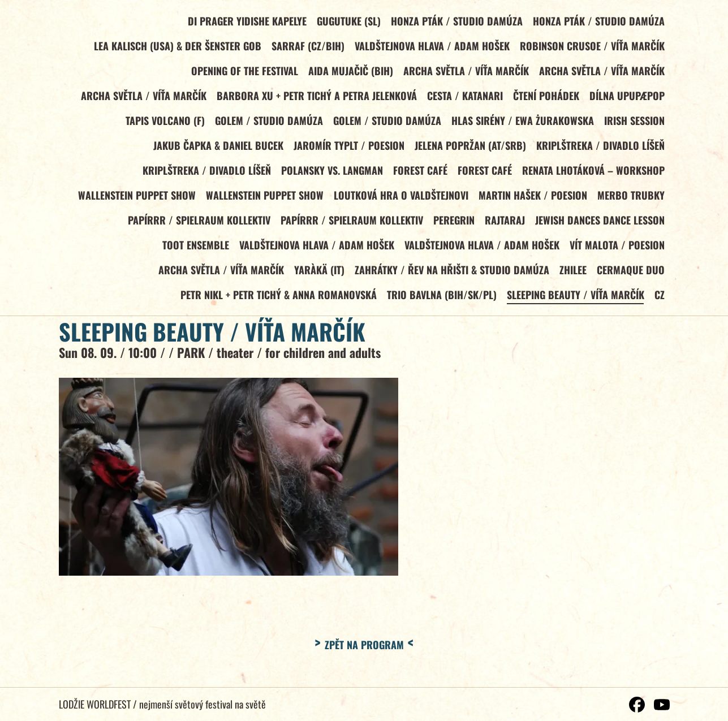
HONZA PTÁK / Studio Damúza (456, 21)
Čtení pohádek (545, 97)
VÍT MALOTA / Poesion (617, 249)
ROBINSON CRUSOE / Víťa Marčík (592, 47)
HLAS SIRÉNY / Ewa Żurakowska (522, 123)
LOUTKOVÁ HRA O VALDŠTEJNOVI (399, 199)
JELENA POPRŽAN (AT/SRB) (469, 148)
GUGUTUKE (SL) (347, 21)
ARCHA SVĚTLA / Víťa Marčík (465, 72)
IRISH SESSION (634, 123)
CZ (659, 300)
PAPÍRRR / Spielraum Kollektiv (197, 224)
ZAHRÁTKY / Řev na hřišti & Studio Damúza (450, 275)
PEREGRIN (452, 224)
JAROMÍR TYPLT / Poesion (347, 148)
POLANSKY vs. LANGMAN (330, 174)
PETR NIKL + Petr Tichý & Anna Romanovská (277, 300)
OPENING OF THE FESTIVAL (243, 72)
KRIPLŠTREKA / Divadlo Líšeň (600, 148)
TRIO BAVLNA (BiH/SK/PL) (440, 300)
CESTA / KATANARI (463, 97)
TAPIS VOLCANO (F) (163, 123)
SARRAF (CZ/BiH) (306, 47)
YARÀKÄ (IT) (318, 275)
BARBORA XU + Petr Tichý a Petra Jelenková (315, 97)
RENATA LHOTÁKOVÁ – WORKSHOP (593, 174)
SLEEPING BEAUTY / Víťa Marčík (574, 300)
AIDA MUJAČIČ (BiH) (349, 72)
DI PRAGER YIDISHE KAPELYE (245, 21)
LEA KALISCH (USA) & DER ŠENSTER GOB (176, 47)
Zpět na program (364, 650)
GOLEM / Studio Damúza (267, 123)
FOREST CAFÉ (419, 174)
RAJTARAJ (504, 224)
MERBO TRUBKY (630, 199)
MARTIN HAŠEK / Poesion (532, 199)
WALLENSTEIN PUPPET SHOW (135, 199)
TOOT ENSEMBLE (194, 249)
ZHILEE (572, 275)
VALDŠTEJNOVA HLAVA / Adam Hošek (431, 47)
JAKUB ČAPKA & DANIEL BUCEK (217, 148)
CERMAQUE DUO (630, 275)
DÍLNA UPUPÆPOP (626, 97)
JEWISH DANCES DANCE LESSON (599, 224)
